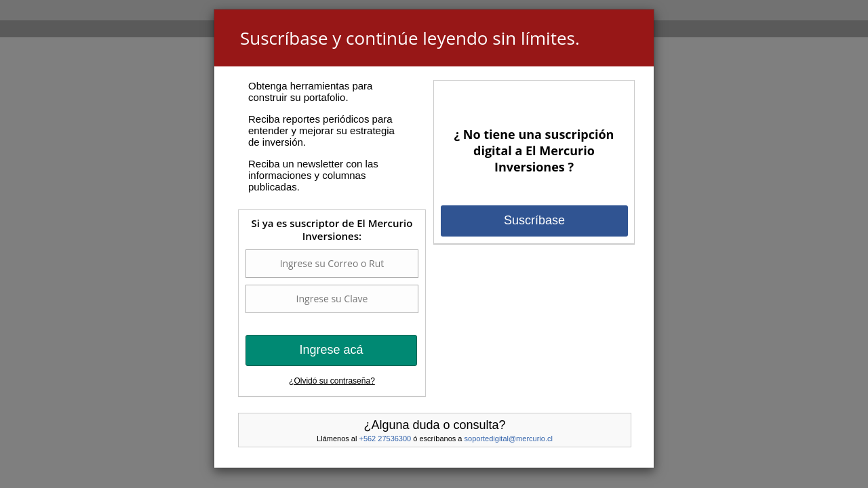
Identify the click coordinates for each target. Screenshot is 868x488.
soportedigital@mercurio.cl (509, 439)
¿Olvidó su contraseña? (332, 381)
